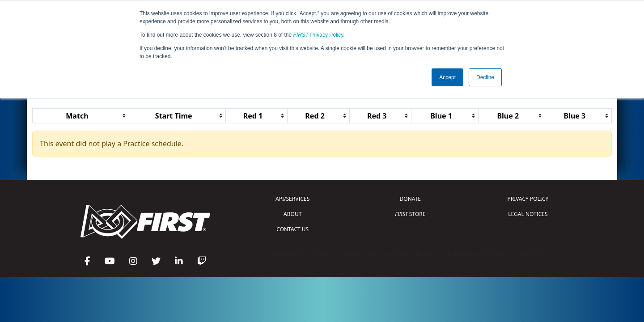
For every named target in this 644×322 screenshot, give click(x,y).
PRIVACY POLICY (528, 199)
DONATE (410, 199)
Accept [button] (447, 77)
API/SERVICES (292, 199)
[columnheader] (81, 116)
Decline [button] (485, 77)
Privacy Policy (318, 35)
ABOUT (292, 214)
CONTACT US (292, 229)
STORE (410, 214)
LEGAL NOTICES (528, 214)
